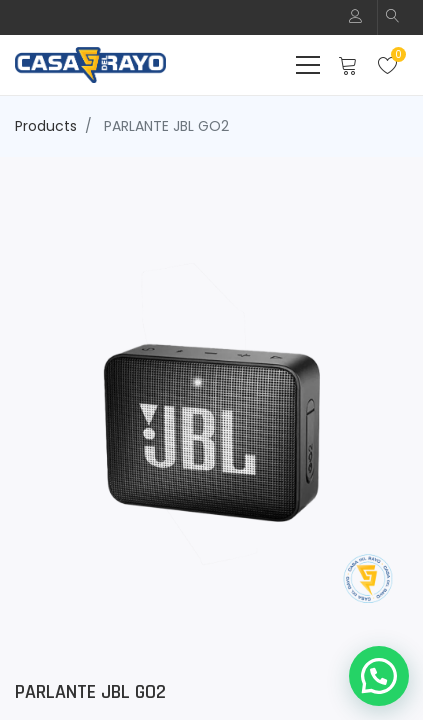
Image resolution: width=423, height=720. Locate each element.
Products (46, 126)
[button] (393, 17)
